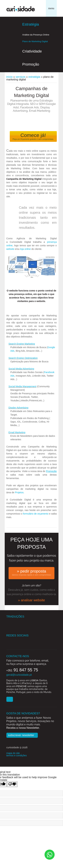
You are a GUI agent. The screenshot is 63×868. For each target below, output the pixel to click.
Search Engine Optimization (23, 358)
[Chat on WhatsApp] (50, 854)
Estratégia (31, 24)
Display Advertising (18, 408)
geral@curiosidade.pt (19, 675)
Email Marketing (17, 432)
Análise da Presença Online (36, 35)
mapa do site (13, 753)
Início (9, 77)
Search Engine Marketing (22, 344)
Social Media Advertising (21, 369)
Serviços (21, 77)
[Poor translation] (12, 784)
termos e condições (17, 755)
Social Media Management (23, 386)
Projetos (19, 492)
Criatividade (32, 51)
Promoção (31, 64)
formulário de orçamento (36, 514)
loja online (25, 249)
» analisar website (31, 600)
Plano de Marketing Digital (35, 41)
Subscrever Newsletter (21, 735)
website (10, 249)
